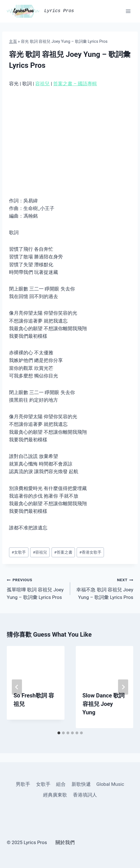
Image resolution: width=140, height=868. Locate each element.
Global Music (110, 784)
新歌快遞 (81, 784)
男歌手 (23, 784)
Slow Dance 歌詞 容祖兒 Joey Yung (104, 704)
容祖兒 (42, 84)
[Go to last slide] (17, 687)
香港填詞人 (85, 795)
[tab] (59, 733)
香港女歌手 (90, 552)
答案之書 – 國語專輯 (75, 84)
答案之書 (63, 552)
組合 (61, 784)
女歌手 (19, 552)
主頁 (13, 42)
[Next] (123, 687)
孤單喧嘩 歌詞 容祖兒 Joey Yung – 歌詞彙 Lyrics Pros (36, 588)
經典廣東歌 (55, 795)
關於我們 (65, 842)
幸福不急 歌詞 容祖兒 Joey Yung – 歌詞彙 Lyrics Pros (104, 588)
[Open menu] (128, 11)
